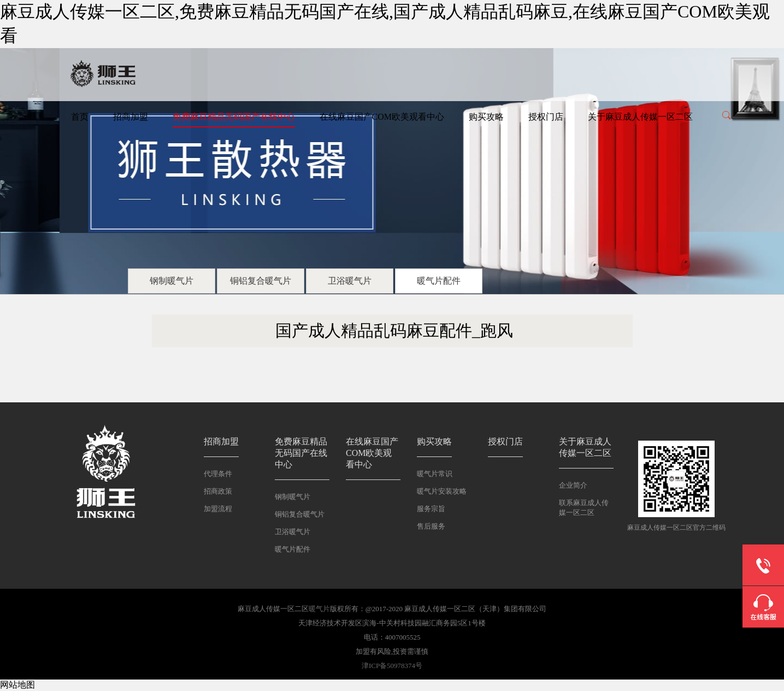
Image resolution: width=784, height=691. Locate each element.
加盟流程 (218, 509)
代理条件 (218, 474)
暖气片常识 (435, 474)
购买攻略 (486, 117)
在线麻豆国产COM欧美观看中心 (382, 117)
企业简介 (573, 485)
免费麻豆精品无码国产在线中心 (234, 117)
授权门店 (546, 117)
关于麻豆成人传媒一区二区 (640, 117)
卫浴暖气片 (350, 281)
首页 (80, 117)
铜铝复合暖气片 (261, 281)
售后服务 (431, 526)
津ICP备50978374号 (392, 666)
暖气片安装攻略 (442, 491)
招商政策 (218, 491)
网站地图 (17, 685)
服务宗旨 (431, 509)
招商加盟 (131, 117)
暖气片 (319, 609)
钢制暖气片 (172, 281)
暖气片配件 (439, 281)
